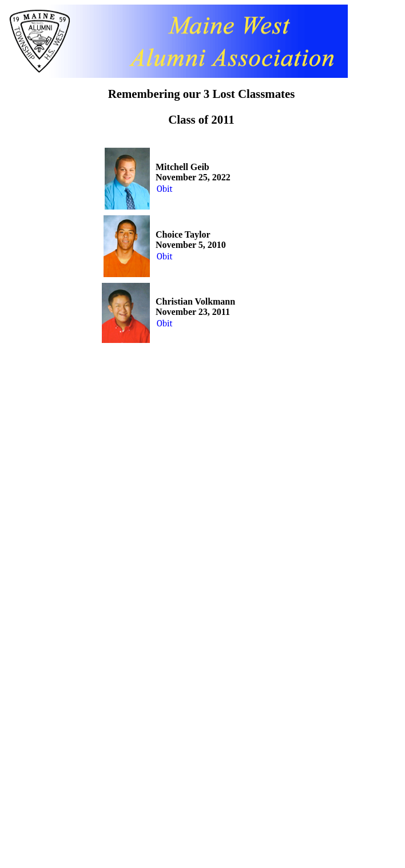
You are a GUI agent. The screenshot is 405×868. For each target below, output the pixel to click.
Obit (165, 189)
